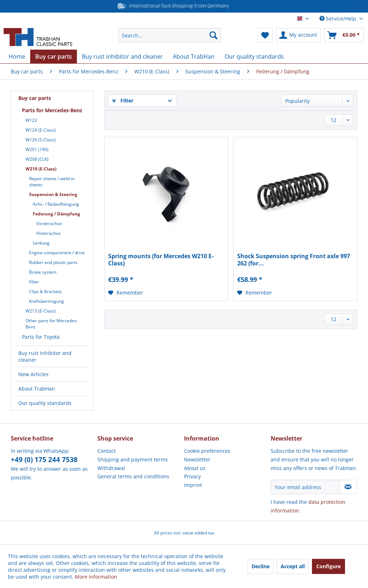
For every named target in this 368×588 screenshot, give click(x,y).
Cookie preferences (207, 451)
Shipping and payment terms (133, 459)
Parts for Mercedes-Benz (52, 110)
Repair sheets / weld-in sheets (52, 182)
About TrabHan (37, 389)
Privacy (192, 476)
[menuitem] (170, 35)
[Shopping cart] (344, 35)
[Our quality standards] (254, 56)
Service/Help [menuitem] (339, 19)
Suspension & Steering (53, 194)
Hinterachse (49, 233)
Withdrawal (111, 468)
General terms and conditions (133, 476)
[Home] (17, 56)
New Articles (33, 374)
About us (195, 468)
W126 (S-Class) (41, 140)
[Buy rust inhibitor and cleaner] (122, 56)
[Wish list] (265, 35)
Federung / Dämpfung (56, 214)
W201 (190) (37, 149)
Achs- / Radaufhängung (56, 204)
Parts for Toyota (41, 337)
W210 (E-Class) (41, 169)
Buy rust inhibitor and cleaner (45, 356)
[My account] (298, 35)
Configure (328, 566)
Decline (261, 566)
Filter (34, 282)
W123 (31, 120)
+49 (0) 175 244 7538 (44, 460)
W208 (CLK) (37, 159)
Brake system (43, 272)
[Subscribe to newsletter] (348, 487)
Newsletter (197, 459)
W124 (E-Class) (41, 130)
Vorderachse (49, 224)
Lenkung (41, 243)
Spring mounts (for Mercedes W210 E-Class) (161, 260)
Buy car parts (35, 98)
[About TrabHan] (194, 56)
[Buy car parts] (54, 56)
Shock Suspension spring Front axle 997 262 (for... (294, 260)
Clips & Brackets (45, 291)
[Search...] (170, 35)
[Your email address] (305, 487)
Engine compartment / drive (57, 253)
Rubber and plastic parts (53, 262)
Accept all (293, 566)
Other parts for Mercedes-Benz (52, 324)
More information (96, 577)
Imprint (193, 485)
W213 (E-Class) (41, 311)
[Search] (213, 35)
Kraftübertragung (47, 301)
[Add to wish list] (126, 293)
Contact (107, 451)
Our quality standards (45, 403)
